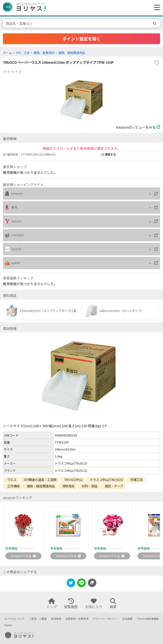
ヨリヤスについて (14, 619)
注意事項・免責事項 (77, 619)
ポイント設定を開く (81, 39)
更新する (109, 155)
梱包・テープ (114, 486)
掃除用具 (68, 486)
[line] (81, 584)
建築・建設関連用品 (41, 486)
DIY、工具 (23, 53)
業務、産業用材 (44, 53)
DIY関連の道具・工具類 (40, 480)
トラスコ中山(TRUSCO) (106, 480)
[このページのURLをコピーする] (92, 584)
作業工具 (136, 480)
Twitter (8, 625)
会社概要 (127, 619)
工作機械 (13, 486)
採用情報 (56, 619)
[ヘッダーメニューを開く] (156, 8)
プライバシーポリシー (105, 619)
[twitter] (71, 584)
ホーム (7, 53)
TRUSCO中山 (73, 480)
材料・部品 (90, 486)
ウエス (12, 480)
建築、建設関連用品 (72, 53)
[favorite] (157, 63)
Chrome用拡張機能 (148, 619)
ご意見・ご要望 (38, 619)
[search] (155, 23)
